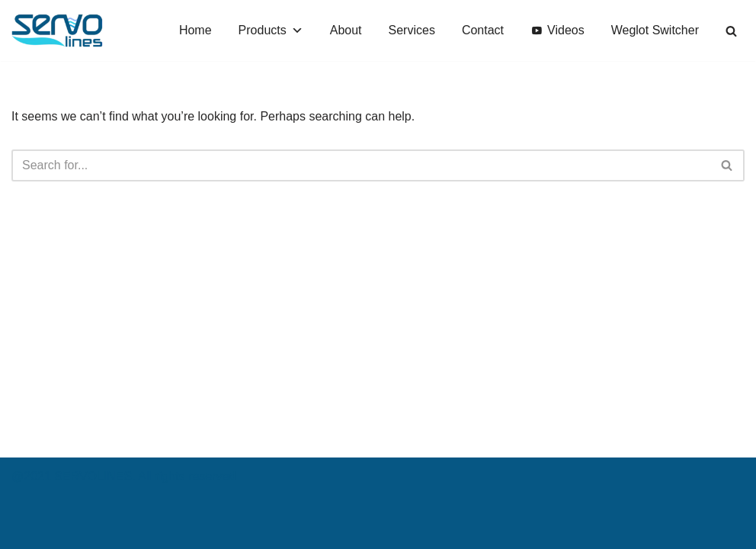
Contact (483, 30)
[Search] (731, 31)
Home (195, 30)
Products (271, 30)
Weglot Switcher (655, 30)
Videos (566, 30)
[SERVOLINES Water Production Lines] (57, 30)
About (346, 30)
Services (412, 30)
